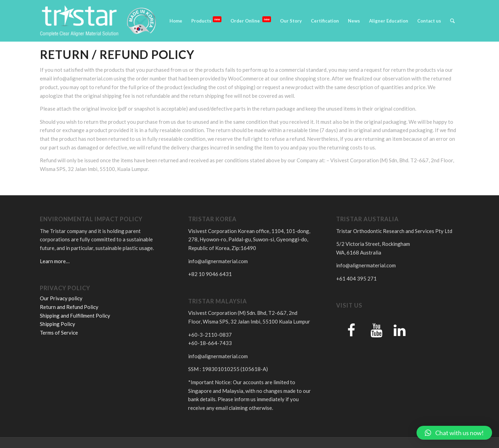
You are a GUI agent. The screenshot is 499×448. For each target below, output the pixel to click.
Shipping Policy (58, 324)
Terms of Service (59, 333)
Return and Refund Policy (69, 307)
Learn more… (55, 261)
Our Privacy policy (61, 298)
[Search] (452, 21)
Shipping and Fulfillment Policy (75, 316)
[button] (454, 433)
